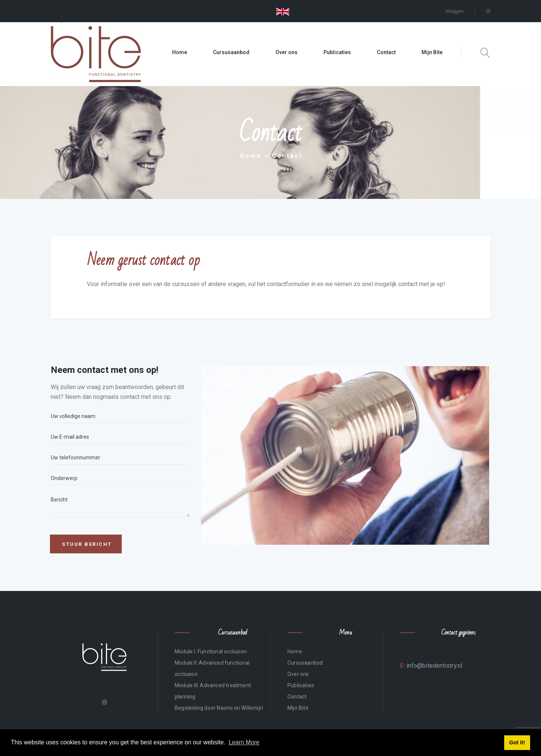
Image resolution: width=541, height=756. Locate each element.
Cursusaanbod (231, 52)
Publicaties (337, 52)
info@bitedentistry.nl (434, 666)
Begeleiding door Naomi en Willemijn (219, 708)
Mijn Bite (432, 52)
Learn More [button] (244, 742)
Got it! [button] (517, 742)
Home (180, 52)
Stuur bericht (87, 544)
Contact (386, 52)
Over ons (286, 52)
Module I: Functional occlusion (211, 651)
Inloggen (455, 11)
